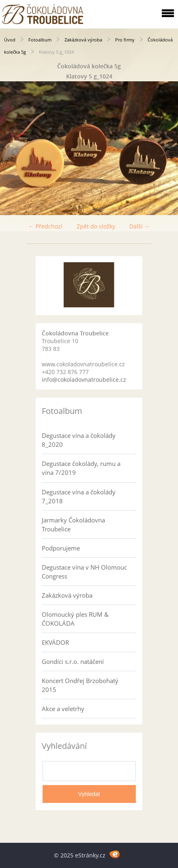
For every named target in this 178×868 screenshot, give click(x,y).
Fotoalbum (40, 40)
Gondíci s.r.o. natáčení (73, 661)
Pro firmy (125, 40)
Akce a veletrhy (63, 709)
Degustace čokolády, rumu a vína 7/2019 (81, 468)
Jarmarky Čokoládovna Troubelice (73, 524)
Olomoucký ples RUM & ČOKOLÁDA (75, 619)
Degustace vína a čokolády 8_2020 (79, 440)
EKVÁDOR (55, 642)
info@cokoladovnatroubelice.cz (84, 380)
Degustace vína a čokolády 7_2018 (79, 496)
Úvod (10, 40)
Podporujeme (61, 548)
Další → (140, 226)
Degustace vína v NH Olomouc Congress (84, 572)
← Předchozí (45, 226)
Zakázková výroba (83, 40)
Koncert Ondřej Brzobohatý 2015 (80, 685)
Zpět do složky (96, 226)
